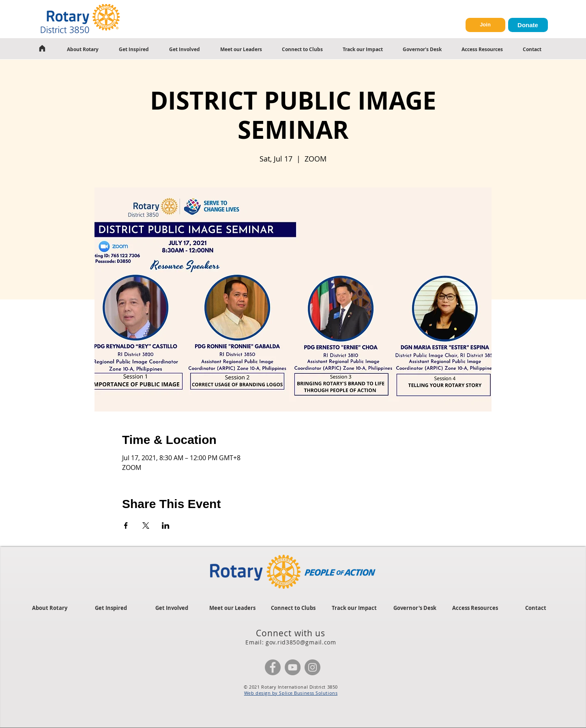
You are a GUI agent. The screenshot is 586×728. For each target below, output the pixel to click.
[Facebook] (273, 667)
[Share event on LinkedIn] (166, 526)
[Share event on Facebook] (126, 526)
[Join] (485, 25)
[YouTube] (293, 667)
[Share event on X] (146, 526)
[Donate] (528, 25)
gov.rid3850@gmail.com (301, 642)
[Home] (42, 48)
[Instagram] (312, 667)
